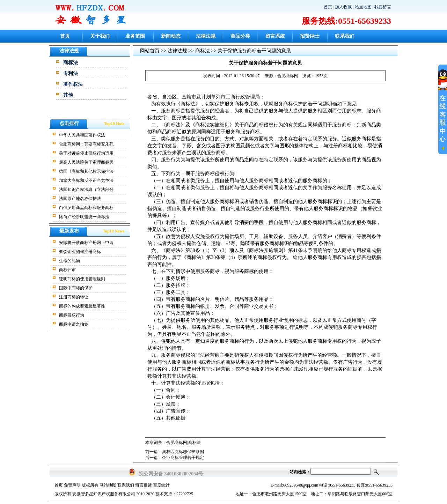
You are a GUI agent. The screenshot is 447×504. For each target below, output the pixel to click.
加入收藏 (343, 7)
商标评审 (67, 270)
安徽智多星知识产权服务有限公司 (104, 494)
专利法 (71, 73)
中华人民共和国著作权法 (82, 135)
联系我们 (345, 36)
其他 (68, 95)
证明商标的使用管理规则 (82, 279)
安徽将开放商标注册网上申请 (86, 243)
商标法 (71, 63)
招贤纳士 (310, 36)
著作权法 (73, 84)
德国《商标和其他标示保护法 (86, 171)
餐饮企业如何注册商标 (80, 252)
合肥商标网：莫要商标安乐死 (86, 144)
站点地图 (363, 7)
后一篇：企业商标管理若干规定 (175, 458)
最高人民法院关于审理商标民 (86, 162)
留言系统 (275, 36)
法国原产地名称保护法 (80, 199)
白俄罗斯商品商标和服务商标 (86, 208)
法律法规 (206, 36)
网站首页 (150, 51)
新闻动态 (171, 36)
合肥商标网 (288, 76)
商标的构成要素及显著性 (82, 306)
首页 (328, 7)
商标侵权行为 (72, 315)
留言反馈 (144, 485)
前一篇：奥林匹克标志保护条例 (175, 452)
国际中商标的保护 (76, 288)
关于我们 (100, 36)
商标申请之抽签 (74, 324)
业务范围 (135, 36)
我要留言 (383, 7)
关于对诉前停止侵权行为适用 (86, 153)
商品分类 (240, 36)
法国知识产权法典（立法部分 (86, 190)
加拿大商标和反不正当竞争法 (86, 180)
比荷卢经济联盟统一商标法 (84, 217)
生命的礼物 (69, 261)
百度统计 (161, 485)
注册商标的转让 (74, 297)
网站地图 (108, 485)
